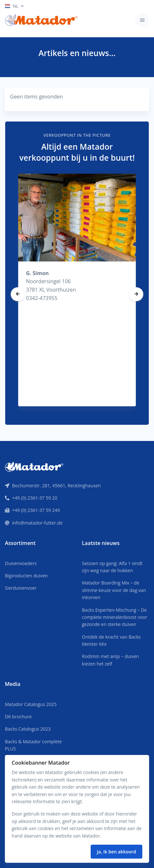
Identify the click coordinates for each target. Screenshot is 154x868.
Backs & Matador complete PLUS (33, 745)
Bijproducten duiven (26, 576)
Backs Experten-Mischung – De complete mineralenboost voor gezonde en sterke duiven (115, 617)
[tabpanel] (77, 290)
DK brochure (18, 717)
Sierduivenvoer (21, 588)
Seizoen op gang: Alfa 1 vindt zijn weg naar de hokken (112, 567)
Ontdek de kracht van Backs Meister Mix (111, 640)
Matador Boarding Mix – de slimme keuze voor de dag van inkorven (114, 590)
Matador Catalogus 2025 (31, 704)
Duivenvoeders (21, 563)
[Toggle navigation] (142, 20)
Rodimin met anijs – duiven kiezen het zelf (110, 660)
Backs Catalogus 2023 (28, 729)
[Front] (34, 466)
